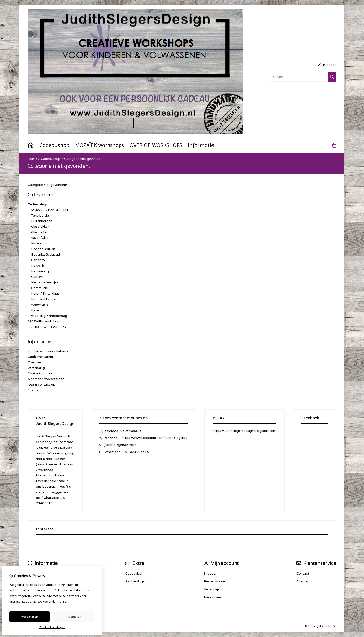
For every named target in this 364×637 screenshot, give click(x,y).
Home (32, 159)
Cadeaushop (55, 145)
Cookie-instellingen (52, 627)
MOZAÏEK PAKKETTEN (49, 210)
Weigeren (75, 617)
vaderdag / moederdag (49, 316)
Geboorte (39, 260)
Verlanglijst (212, 589)
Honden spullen (43, 249)
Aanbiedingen (136, 581)
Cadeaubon (134, 573)
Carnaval (38, 277)
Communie (39, 288)
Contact (303, 573)
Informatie (201, 145)
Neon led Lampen (45, 299)
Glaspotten (40, 232)
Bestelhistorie (214, 581)
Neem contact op (41, 385)
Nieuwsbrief (213, 597)
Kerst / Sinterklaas (45, 294)
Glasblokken (40, 227)
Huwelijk (37, 266)
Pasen (36, 310)
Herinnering (40, 271)
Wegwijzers (40, 305)
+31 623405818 (136, 452)
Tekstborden (41, 215)
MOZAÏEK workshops (100, 145)
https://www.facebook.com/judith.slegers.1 (155, 438)
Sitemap (34, 390)
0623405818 (131, 431)
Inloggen (211, 573)
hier (65, 602)
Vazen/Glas (40, 238)
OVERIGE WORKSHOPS (156, 145)
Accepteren (29, 617)
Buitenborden (42, 221)
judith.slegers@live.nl (120, 445)
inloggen (327, 65)
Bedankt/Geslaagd (45, 254)
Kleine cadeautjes (45, 282)
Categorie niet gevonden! (84, 159)
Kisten (36, 243)
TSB (334, 626)
